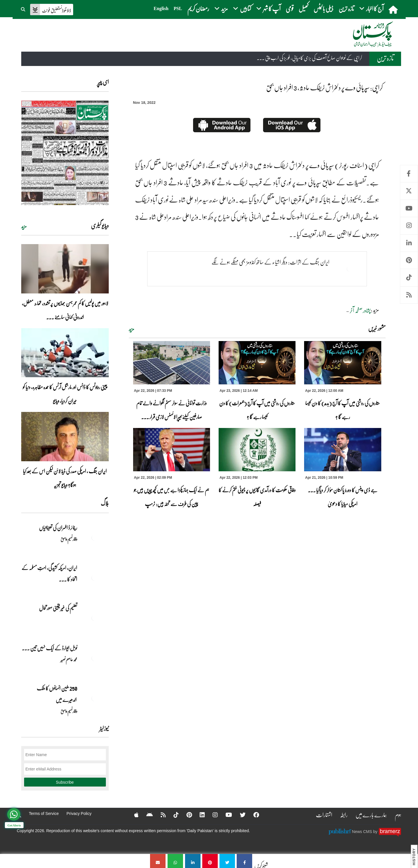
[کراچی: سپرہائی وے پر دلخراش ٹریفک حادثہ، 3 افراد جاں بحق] (244, 861)
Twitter (409, 191)
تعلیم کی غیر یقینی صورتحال (58, 608)
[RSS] (160, 815)
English (161, 8)
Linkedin (409, 243)
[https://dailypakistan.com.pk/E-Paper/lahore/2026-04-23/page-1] (65, 153)
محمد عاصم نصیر (69, 659)
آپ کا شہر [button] (268, 8)
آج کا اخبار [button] (371, 8)
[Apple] (133, 815)
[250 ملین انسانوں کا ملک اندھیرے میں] (94, 698)
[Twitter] (239, 815)
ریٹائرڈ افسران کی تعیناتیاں (58, 528)
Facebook (409, 174)
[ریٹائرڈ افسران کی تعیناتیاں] (94, 538)
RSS (409, 295)
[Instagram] (211, 815)
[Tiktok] (172, 815)
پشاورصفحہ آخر (360, 310)
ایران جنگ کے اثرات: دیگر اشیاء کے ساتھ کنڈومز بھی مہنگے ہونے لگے (270, 262)
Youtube (409, 208)
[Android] (146, 815)
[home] (394, 9)
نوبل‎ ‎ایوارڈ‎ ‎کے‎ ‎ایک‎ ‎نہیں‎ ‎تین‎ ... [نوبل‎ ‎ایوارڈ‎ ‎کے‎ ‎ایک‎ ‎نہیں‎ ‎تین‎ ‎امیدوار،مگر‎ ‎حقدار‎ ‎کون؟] (49, 648)
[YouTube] (225, 815)
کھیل (304, 8)
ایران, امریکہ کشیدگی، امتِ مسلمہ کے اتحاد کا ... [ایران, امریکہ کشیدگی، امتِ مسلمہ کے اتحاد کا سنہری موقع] (49, 573)
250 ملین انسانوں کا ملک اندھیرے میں (57, 694)
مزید (132, 329)
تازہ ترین (346, 8)
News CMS (363, 831)
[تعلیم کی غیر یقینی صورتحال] (94, 618)
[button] (24, 9)
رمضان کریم (198, 8)
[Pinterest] (185, 815)
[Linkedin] (199, 815)
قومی (290, 8)
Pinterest (409, 260)
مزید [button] (221, 8)
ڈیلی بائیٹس (323, 8)
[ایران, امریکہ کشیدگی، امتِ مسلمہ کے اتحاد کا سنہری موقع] (94, 578)
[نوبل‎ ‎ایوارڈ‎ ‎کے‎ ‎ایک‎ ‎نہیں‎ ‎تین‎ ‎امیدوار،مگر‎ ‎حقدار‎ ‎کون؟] (94, 658)
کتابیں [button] (242, 8)
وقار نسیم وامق (69, 539)
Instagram (409, 226)
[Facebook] (252, 815)
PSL (178, 8)
